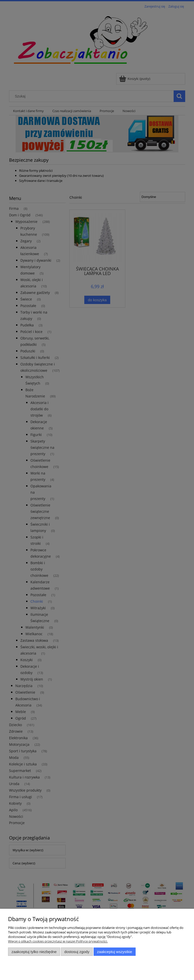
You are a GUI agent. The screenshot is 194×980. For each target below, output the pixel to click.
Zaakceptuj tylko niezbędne (34, 952)
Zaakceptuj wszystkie (115, 952)
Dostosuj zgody (77, 952)
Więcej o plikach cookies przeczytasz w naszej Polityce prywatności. (58, 941)
